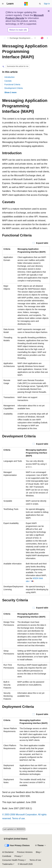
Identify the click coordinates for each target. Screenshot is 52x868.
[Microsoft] (26, 4)
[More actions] (47, 38)
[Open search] (40, 4)
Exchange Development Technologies (22, 38)
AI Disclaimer (8, 852)
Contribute (7, 856)
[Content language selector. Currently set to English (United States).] (16, 839)
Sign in (47, 4)
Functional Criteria (12, 84)
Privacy (18, 856)
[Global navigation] (3, 4)
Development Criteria (14, 88)
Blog (38, 852)
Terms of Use (35, 860)
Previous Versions (25, 852)
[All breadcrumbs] (5, 38)
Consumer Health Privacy (13, 860)
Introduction (9, 77)
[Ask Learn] (42, 38)
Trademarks (7, 864)
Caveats (8, 81)
